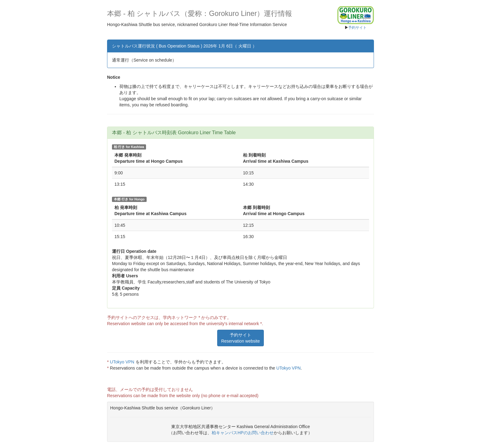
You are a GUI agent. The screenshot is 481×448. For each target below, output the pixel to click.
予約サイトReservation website (240, 338)
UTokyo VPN (122, 362)
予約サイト (357, 28)
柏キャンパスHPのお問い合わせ (242, 433)
